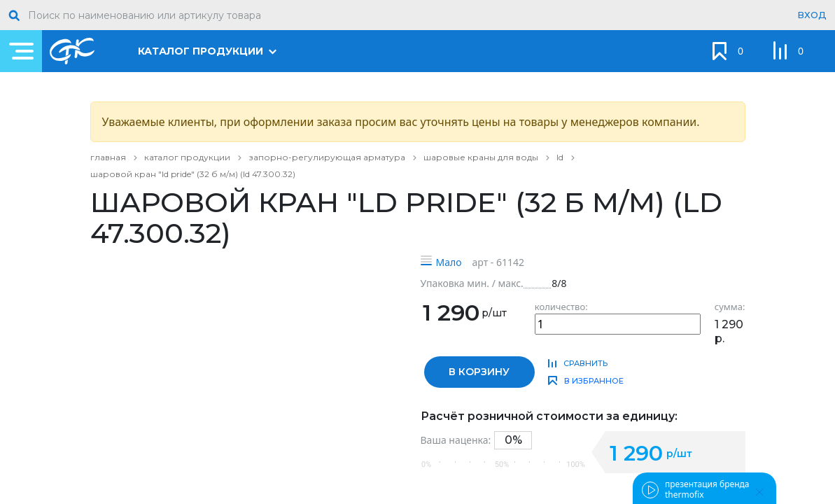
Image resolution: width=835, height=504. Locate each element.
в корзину (479, 372)
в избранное (594, 381)
